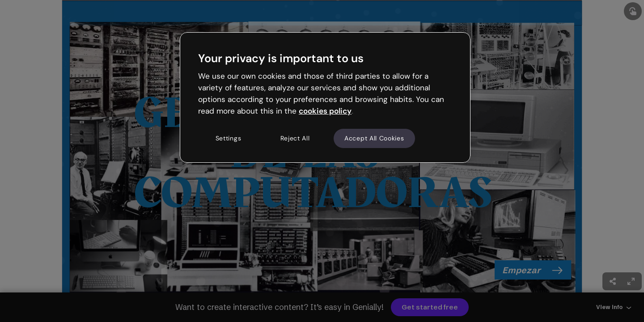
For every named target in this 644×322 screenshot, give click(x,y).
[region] (325, 97)
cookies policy (325, 111)
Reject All (295, 138)
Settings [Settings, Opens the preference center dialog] (229, 138)
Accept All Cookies (374, 138)
